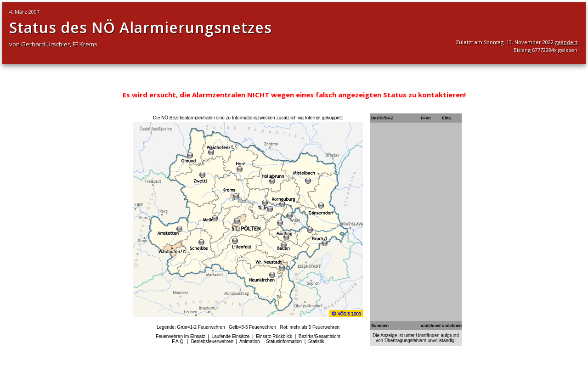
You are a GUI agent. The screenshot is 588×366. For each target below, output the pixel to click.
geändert (566, 42)
